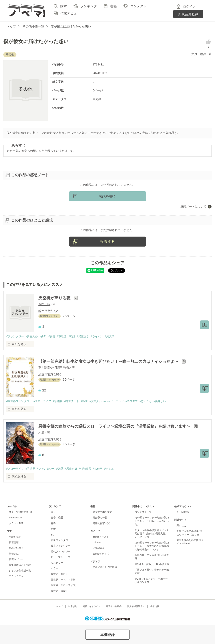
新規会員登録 (188, 14)
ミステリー (57, 563)
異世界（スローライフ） (64, 586)
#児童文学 (91, 337)
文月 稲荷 (199, 54)
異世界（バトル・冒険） (64, 580)
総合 (53, 513)
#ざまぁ (119, 469)
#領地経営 (93, 469)
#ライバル (106, 337)
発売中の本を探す (102, 513)
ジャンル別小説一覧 (20, 571)
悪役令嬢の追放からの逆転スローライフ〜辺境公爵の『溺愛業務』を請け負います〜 (115, 427)
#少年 (46, 337)
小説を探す (15, 537)
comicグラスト (101, 537)
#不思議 (67, 337)
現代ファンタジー (61, 552)
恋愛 (53, 530)
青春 (53, 524)
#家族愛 (62, 402)
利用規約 (73, 607)
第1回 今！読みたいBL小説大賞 (152, 565)
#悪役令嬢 (77, 469)
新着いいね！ (16, 549)
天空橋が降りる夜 (55, 298)
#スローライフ (45, 402)
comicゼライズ (101, 554)
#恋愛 (65, 469)
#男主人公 (34, 337)
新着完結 (14, 554)
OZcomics (98, 549)
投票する (107, 242)
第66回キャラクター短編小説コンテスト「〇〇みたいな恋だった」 (152, 522)
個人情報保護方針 (136, 607)
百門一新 (44, 304)
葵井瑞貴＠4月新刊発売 (54, 368)
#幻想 (78, 337)
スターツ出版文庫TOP (21, 513)
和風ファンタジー (61, 541)
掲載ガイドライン (92, 607)
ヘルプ (59, 607)
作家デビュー (70, 13)
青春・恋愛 (57, 518)
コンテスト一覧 (143, 513)
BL (52, 535)
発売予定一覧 (100, 518)
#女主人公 (104, 402)
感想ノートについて (193, 206)
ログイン (189, 6)
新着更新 (14, 543)
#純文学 (120, 337)
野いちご (181, 526)
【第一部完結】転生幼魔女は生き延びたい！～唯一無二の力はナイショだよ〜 (109, 362)
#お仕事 (106, 469)
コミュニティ (16, 577)
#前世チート (78, 402)
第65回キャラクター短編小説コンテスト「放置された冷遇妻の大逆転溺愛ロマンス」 (152, 547)
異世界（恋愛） (59, 592)
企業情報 (155, 607)
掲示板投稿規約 (114, 607)
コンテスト (138, 6)
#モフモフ (144, 402)
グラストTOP (16, 524)
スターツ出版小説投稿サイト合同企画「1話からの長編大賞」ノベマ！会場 (152, 534)
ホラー (55, 569)
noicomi (97, 543)
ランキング (89, 6)
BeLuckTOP (15, 518)
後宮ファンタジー (61, 547)
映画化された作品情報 (105, 568)
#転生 (92, 402)
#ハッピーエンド (124, 402)
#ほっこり (159, 402)
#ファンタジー (16, 337)
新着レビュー (16, 560)
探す (64, 6)
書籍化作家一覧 (101, 524)
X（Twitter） (183, 513)
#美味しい (174, 402)
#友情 (56, 337)
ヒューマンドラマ (61, 558)
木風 (41, 433)
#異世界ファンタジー (20, 402)
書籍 (113, 6)
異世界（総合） (59, 575)
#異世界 (32, 469)
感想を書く (107, 196)
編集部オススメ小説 (20, 566)
